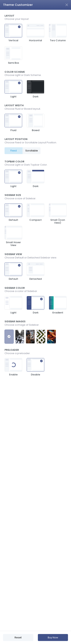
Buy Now (53, 638)
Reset (18, 638)
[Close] (67, 5)
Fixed (14, 151)
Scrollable (32, 151)
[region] (35, 320)
